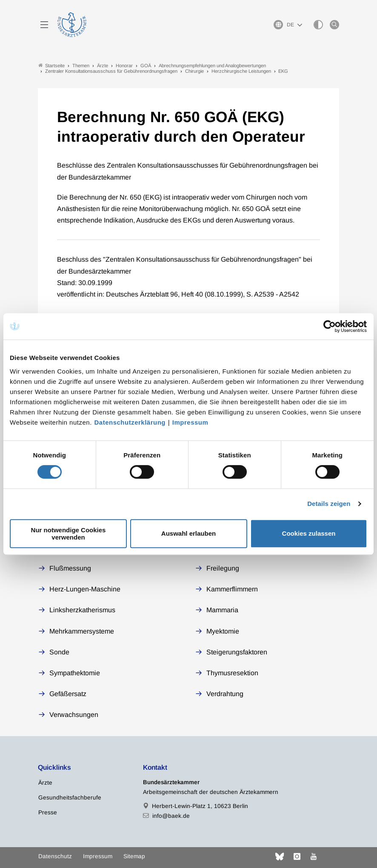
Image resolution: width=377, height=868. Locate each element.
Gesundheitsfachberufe (70, 798)
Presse (48, 812)
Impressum (190, 422)
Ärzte (45, 783)
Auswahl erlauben (188, 533)
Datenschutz (55, 856)
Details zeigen (329, 504)
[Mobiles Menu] (44, 25)
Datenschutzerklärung (130, 422)
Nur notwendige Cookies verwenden (69, 534)
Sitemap (134, 856)
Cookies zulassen (309, 533)
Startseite (51, 65)
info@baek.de (171, 816)
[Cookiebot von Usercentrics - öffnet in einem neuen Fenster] (330, 326)
